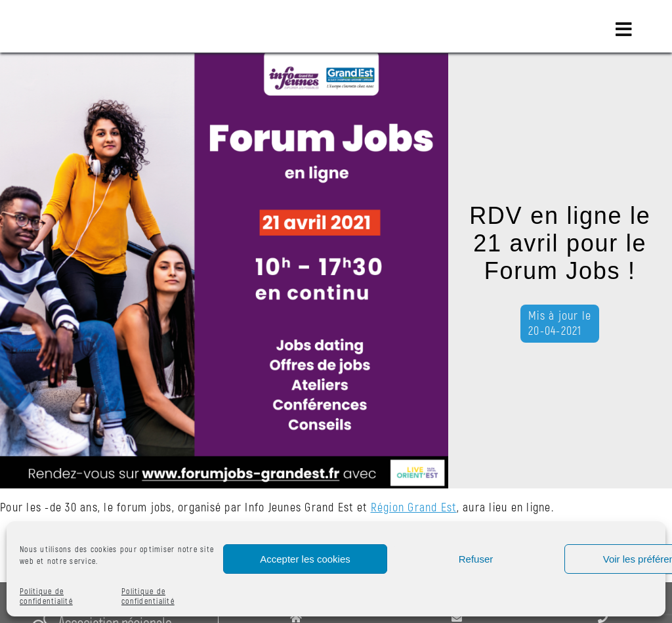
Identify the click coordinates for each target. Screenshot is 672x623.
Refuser (476, 559)
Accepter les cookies (305, 559)
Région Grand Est (414, 508)
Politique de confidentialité (46, 597)
